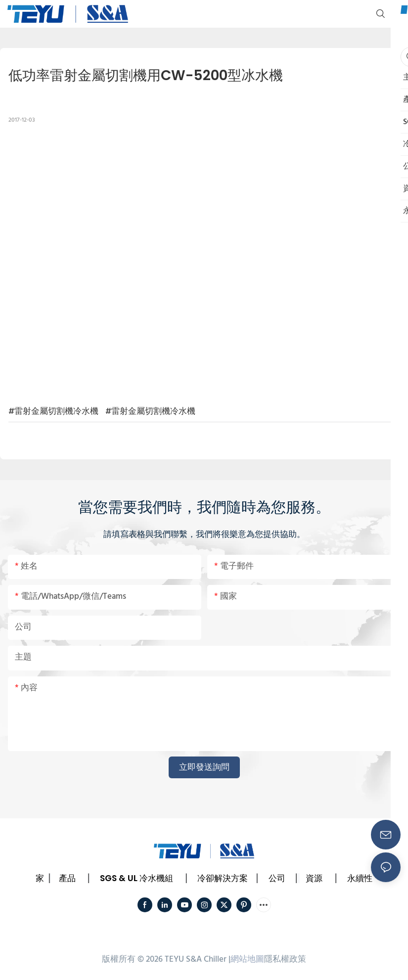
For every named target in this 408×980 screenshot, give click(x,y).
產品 (67, 878)
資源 (314, 878)
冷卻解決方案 (223, 878)
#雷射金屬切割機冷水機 (53, 412)
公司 (277, 878)
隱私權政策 (285, 959)
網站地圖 (247, 959)
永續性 (360, 878)
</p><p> (204, 263)
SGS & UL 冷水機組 (136, 878)
